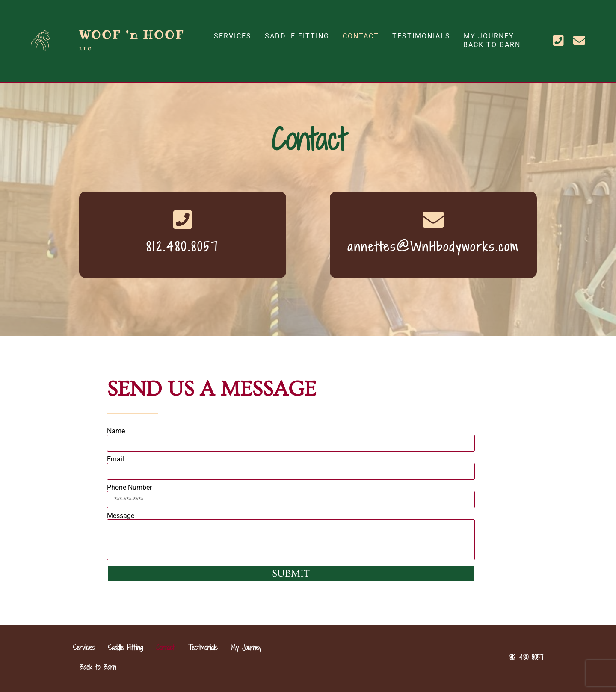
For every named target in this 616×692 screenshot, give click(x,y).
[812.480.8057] (183, 219)
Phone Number (129, 488)
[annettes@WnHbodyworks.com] (433, 219)
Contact (361, 36)
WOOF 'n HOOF (132, 39)
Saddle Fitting (297, 36)
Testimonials (421, 36)
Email (115, 459)
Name (116, 431)
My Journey (489, 36)
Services (233, 36)
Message (121, 516)
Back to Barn (492, 45)
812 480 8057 (526, 657)
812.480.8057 (182, 247)
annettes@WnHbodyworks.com (433, 247)
